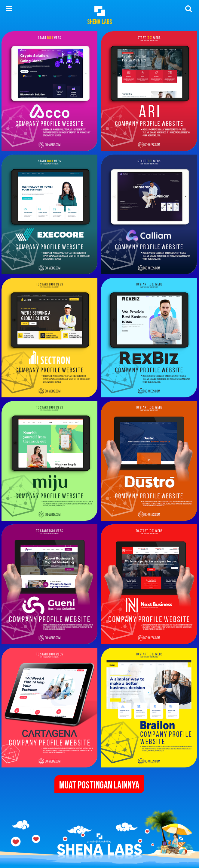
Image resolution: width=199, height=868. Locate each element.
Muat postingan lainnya (99, 785)
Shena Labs (100, 22)
